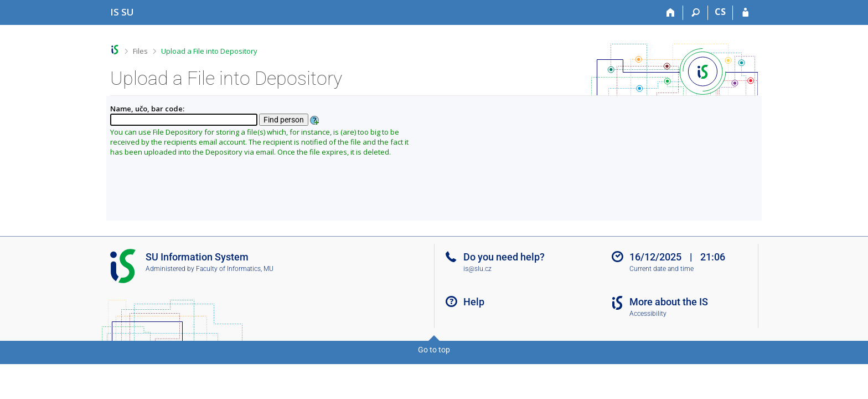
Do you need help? (504, 257)
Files (140, 51)
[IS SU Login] (745, 13)
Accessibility (648, 314)
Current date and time (662, 269)
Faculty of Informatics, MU (235, 269)
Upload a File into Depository (209, 51)
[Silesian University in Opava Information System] (122, 12)
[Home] (671, 13)
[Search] (696, 13)
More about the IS (669, 302)
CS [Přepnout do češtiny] (720, 12)
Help (474, 302)
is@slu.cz (477, 269)
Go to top (434, 350)
